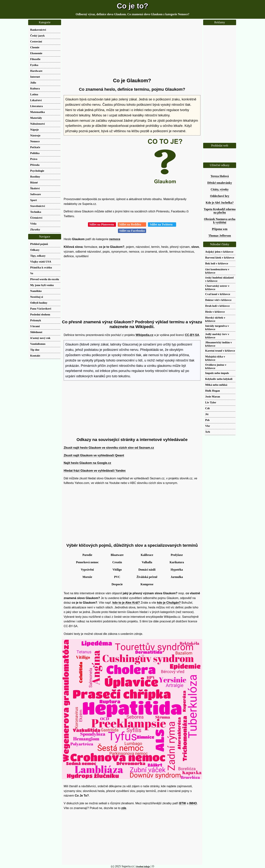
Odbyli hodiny (39, 303)
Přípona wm (220, 229)
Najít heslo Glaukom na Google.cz (87, 463)
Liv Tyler (211, 402)
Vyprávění (87, 570)
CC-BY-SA (192, 335)
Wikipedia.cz (144, 335)
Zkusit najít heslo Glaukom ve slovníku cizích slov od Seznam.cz (109, 448)
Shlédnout (36, 332)
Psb (207, 420)
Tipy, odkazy (38, 256)
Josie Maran (213, 396)
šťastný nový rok (40, 338)
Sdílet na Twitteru (162, 224)
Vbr (208, 426)
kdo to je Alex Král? (126, 603)
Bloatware (117, 555)
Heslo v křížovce (215, 312)
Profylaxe (177, 555)
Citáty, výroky (220, 189)
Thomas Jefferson (220, 236)
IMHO (193, 803)
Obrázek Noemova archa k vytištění (220, 221)
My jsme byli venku (42, 285)
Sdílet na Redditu (132, 224)
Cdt (207, 408)
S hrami (35, 326)
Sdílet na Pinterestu (102, 224)
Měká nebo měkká (216, 385)
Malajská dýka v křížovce (215, 358)
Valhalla (147, 562)
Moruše (87, 577)
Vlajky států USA (41, 262)
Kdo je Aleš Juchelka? (220, 203)
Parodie (87, 555)
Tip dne (35, 350)
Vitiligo (117, 570)
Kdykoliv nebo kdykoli (219, 379)
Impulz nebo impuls (217, 373)
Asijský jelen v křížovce (219, 252)
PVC (117, 577)
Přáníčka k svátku (41, 267)
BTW (183, 803)
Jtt (207, 414)
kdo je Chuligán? (169, 603)
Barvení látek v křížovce (220, 257)
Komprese (147, 584)
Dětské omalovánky (220, 183)
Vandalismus (38, 344)
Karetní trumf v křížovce (220, 351)
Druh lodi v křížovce (217, 306)
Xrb (208, 432)
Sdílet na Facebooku (132, 231)
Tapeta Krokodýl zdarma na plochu (220, 211)
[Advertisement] (132, 49)
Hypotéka (177, 570)
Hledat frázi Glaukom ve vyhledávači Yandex (95, 471)
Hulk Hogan (213, 391)
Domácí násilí (147, 570)
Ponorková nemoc (87, 562)
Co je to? (132, 6)
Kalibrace (147, 555)
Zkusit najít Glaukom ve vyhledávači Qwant (94, 455)
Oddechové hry (220, 196)
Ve (32, 273)
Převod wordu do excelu (45, 279)
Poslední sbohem (40, 314)
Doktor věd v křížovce (218, 300)
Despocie (117, 584)
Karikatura (177, 562)
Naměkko (36, 291)
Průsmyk (36, 320)
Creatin (117, 562)
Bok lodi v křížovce (217, 263)
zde (124, 808)
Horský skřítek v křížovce (215, 319)
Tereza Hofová (220, 176)
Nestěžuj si (37, 297)
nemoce (115, 239)
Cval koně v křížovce (218, 294)
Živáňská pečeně (147, 577)
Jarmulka (177, 577)
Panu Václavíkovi (41, 309)
